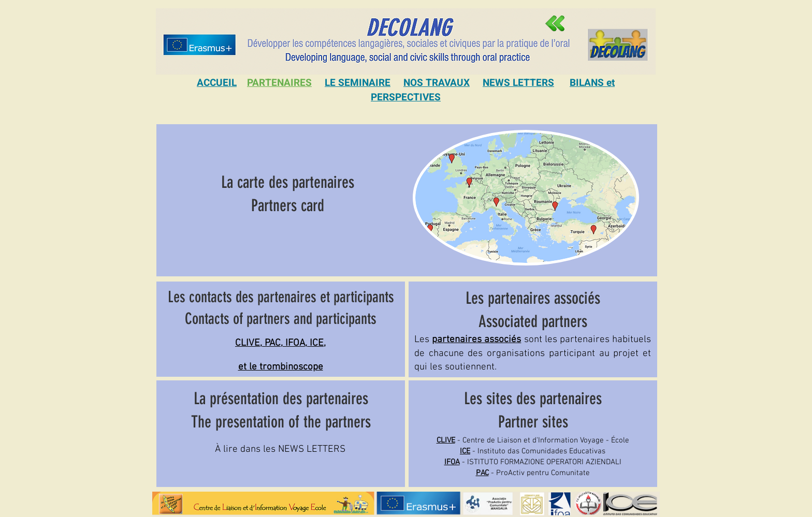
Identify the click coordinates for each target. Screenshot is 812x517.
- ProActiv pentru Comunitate (533, 473)
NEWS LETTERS (518, 83)
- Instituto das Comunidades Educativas (533, 451)
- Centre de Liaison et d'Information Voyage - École (533, 440)
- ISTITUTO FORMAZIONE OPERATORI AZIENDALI (533, 462)
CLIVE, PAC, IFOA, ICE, (280, 343)
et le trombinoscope (281, 367)
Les (469, 340)
